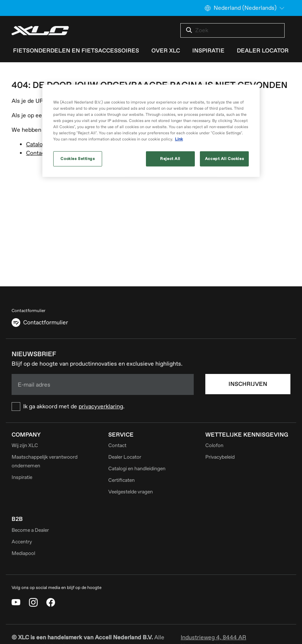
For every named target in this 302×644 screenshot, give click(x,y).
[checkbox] (103, 407)
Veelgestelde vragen (131, 492)
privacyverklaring (101, 407)
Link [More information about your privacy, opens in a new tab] (179, 139)
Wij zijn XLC (25, 445)
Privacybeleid (220, 457)
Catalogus (39, 144)
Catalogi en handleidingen (137, 469)
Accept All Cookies (224, 159)
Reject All (170, 159)
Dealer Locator (125, 457)
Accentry (22, 542)
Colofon (214, 445)
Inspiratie (22, 477)
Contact (36, 153)
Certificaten (121, 480)
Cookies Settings (77, 159)
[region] (151, 131)
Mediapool (23, 553)
